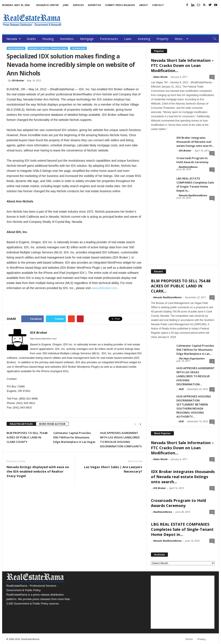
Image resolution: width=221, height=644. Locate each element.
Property (162, 39)
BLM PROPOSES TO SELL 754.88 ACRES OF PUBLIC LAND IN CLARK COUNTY (27, 437)
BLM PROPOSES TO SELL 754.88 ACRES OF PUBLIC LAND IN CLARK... (181, 286)
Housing (48, 39)
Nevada (14, 39)
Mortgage (87, 39)
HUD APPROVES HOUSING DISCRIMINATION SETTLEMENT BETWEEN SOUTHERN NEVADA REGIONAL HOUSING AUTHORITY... (194, 406)
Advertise (94, 5)
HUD (181, 389)
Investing (144, 39)
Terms (189, 639)
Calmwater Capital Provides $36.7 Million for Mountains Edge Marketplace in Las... (195, 350)
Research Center (48, 5)
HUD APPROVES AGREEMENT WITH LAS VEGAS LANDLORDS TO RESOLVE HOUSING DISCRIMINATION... (196, 376)
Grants (31, 39)
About (144, 5)
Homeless (67, 39)
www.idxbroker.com (104, 288)
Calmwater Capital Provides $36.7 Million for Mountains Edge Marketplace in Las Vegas (74, 437)
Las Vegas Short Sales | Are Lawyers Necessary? (113, 469)
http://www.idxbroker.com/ (43, 339)
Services (78, 5)
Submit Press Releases (120, 5)
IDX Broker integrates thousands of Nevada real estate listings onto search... (195, 142)
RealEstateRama (188, 167)
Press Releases (16, 48)
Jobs (66, 5)
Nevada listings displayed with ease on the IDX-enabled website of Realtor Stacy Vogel (38, 471)
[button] (213, 39)
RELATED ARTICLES (21, 424)
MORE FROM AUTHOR (52, 424)
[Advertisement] (142, 20)
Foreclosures (109, 39)
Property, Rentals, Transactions (48, 48)
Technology (78, 48)
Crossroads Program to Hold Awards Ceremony (192, 160)
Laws (128, 39)
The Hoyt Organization (191, 358)
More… (182, 39)
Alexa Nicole (160, 77)
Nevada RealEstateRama (193, 195)
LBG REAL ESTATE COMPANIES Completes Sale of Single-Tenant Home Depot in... (195, 184)
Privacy (202, 639)
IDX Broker (18, 80)
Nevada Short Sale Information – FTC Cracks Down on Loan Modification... (182, 65)
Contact (158, 5)
